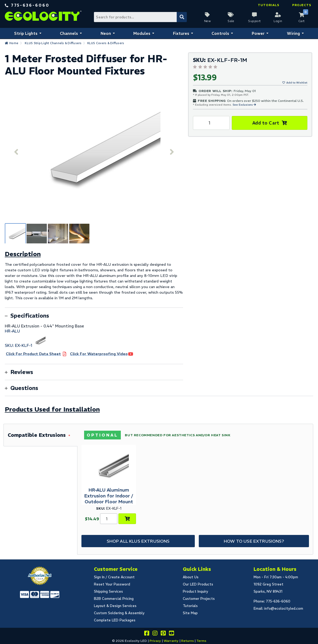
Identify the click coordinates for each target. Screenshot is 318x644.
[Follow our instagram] (155, 634)
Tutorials (269, 5)
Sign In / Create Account (114, 577)
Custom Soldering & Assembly (119, 613)
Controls (220, 33)
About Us (191, 577)
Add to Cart (266, 123)
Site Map (190, 613)
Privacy (155, 641)
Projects (302, 5)
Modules (142, 33)
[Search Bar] (140, 17)
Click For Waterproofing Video (99, 354)
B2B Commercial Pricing (114, 599)
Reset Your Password (112, 584)
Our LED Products (198, 584)
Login (278, 21)
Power (258, 33)
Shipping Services (108, 591)
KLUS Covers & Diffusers (106, 43)
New (208, 21)
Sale (231, 21)
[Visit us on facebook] (147, 634)
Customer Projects (199, 599)
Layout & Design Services (115, 606)
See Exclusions (243, 105)
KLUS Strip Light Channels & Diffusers (53, 43)
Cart (302, 21)
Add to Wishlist (297, 83)
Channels (69, 33)
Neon (106, 33)
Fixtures (181, 33)
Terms (201, 641)
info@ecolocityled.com (284, 608)
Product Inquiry (195, 591)
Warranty (171, 641)
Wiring (293, 33)
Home (14, 43)
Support (254, 21)
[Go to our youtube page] (171, 634)
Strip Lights (26, 33)
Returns (187, 641)
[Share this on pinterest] (163, 634)
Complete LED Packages (115, 620)
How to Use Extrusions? (254, 541)
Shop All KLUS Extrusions (138, 541)
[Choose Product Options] (127, 519)
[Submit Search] (182, 17)
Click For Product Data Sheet (33, 354)
